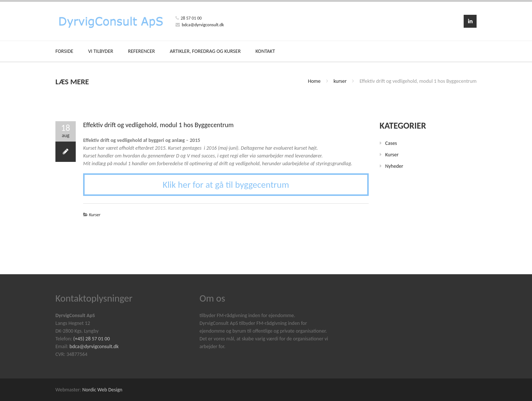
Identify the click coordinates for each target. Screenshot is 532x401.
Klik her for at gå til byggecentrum (226, 185)
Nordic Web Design (102, 390)
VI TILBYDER (100, 51)
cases (391, 143)
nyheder (394, 166)
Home (314, 81)
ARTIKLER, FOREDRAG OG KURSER (205, 51)
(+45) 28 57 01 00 (91, 339)
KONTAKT (265, 51)
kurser (340, 81)
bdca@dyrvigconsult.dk (203, 25)
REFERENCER (141, 51)
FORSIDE (64, 51)
